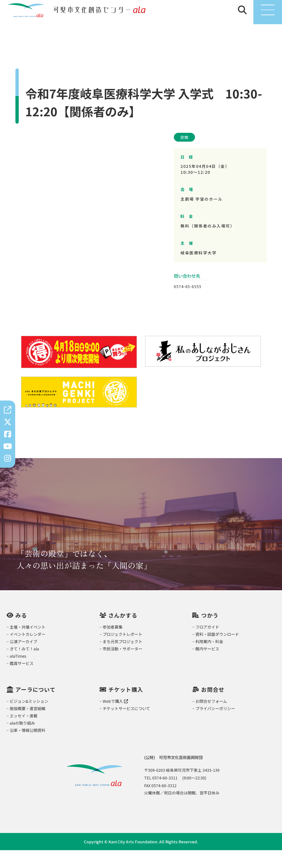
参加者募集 (113, 645)
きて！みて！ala (24, 666)
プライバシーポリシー (215, 726)
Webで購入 (115, 719)
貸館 (184, 155)
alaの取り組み (22, 741)
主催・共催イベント (28, 645)
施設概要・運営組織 (28, 726)
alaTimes (18, 674)
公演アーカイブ (23, 659)
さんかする (123, 633)
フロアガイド (207, 645)
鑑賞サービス (22, 681)
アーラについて (35, 707)
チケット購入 (126, 707)
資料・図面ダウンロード (217, 652)
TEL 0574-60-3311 (161, 796)
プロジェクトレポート (122, 652)
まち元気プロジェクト (122, 659)
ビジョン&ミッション (29, 719)
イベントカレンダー (28, 652)
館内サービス (207, 666)
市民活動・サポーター (122, 666)
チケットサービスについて (126, 726)
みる (21, 633)
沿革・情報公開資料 (28, 748)
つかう (210, 633)
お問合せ (213, 707)
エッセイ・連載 (24, 733)
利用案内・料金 (209, 659)
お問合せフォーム (211, 719)
